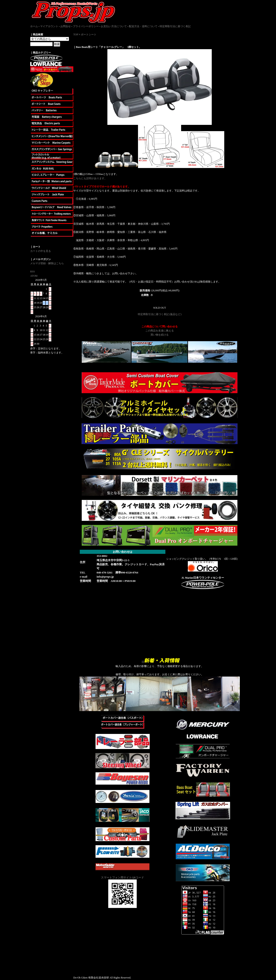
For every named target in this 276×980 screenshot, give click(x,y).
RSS (32, 272)
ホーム (34, 26)
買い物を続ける (160, 335)
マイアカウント (49, 26)
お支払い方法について (114, 26)
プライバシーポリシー (86, 26)
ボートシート (89, 35)
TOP (76, 35)
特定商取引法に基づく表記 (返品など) (160, 314)
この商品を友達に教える (160, 331)
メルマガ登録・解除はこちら (47, 263)
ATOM (34, 276)
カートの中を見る (41, 251)
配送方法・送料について (143, 26)
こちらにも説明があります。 (90, 178)
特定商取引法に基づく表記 (175, 26)
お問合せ (66, 26)
